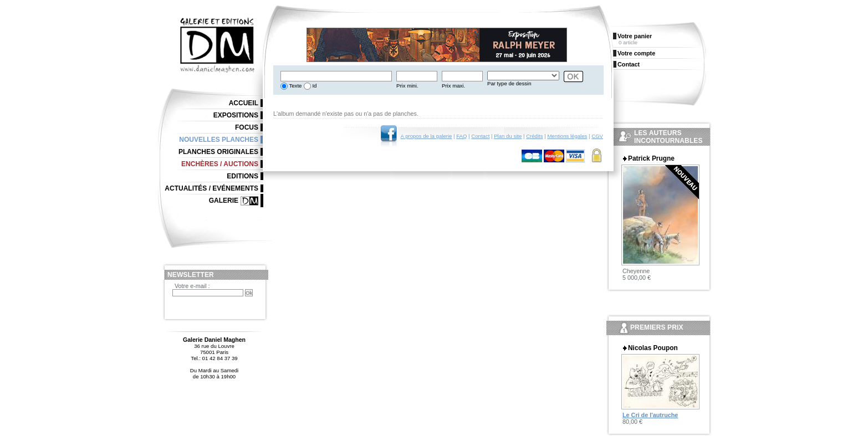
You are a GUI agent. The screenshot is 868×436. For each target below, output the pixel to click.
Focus (247, 127)
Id (314, 86)
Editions (242, 176)
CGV (597, 136)
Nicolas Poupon (653, 348)
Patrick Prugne (651, 158)
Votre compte (636, 53)
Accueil (244, 103)
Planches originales (218, 152)
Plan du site (508, 136)
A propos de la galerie (427, 136)
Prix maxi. (453, 86)
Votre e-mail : (192, 286)
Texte (295, 86)
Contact (480, 136)
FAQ (461, 136)
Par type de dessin (509, 83)
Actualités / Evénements (211, 188)
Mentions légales (567, 136)
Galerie (224, 201)
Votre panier (635, 36)
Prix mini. (407, 86)
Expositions (236, 115)
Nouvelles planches (219, 140)
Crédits (534, 136)
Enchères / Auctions (220, 164)
